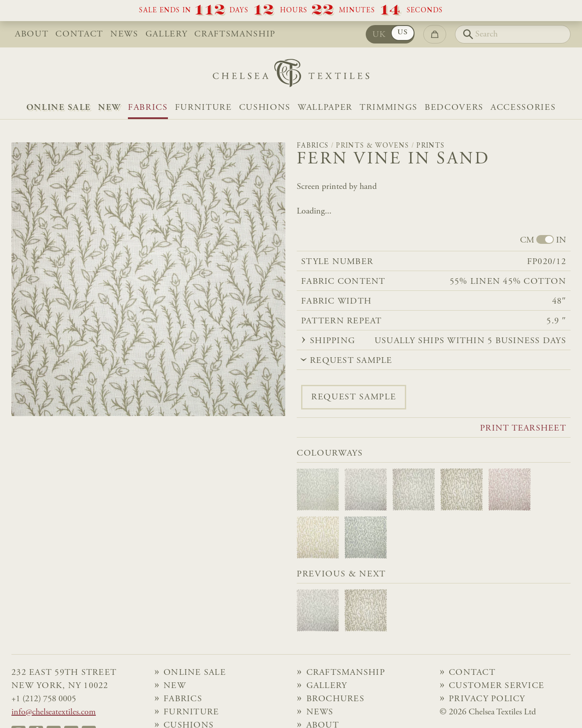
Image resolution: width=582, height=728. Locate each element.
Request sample (354, 397)
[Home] (291, 75)
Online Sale (59, 108)
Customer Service (497, 686)
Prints (430, 146)
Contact (79, 34)
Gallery (167, 34)
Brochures (335, 699)
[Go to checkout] (435, 34)
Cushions (265, 108)
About (32, 34)
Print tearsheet (523, 428)
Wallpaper (325, 108)
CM (527, 240)
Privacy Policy (487, 699)
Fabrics (148, 108)
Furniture (204, 108)
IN (561, 240)
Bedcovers (454, 108)
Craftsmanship (235, 34)
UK (379, 35)
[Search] (513, 34)
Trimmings (389, 108)
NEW (109, 108)
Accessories (523, 108)
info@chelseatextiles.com (54, 712)
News (124, 34)
